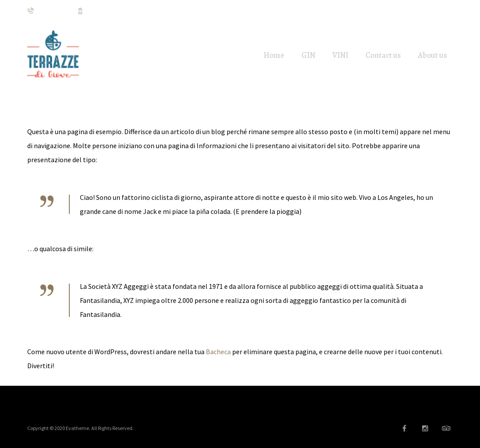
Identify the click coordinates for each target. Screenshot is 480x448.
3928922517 (47, 11)
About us (433, 55)
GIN (308, 55)
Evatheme (77, 428)
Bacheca (218, 352)
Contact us (383, 55)
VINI (340, 55)
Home (274, 55)
